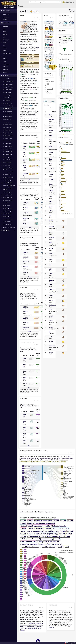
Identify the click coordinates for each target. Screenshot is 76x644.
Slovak (51, 310)
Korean (51, 260)
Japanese (51, 249)
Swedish (51, 327)
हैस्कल (49, 544)
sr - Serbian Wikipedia (7, 198)
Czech (51, 140)
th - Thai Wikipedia (7, 206)
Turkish (51, 336)
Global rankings (8, 11)
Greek (50, 159)
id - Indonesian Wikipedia (8, 141)
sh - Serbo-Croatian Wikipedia (9, 185)
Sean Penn (30, 628)
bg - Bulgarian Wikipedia (8, 87)
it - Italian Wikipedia (7, 144)
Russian (51, 300)
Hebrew (51, 211)
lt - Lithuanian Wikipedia (8, 160)
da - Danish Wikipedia (7, 95)
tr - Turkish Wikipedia (7, 208)
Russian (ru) (25, 207)
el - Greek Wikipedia (7, 100)
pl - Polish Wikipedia (7, 175)
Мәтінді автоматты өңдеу (52, 542)
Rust (27, 458)
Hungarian (51, 226)
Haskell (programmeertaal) (59, 526)
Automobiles (6, 26)
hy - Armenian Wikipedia (8, 138)
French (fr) (25, 273)
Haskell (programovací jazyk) (44, 529)
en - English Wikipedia (7, 103)
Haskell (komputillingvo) (48, 547)
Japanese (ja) (26, 219)
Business (5, 34)
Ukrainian (51, 341)
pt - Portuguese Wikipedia (8, 177)
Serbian (51, 321)
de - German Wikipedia (8, 98)
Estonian (51, 179)
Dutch (50, 274)
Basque (51, 184)
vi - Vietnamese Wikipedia (8, 219)
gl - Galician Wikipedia (8, 125)
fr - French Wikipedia (7, 122)
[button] (35, 18)
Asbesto (52, 102)
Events (5, 43)
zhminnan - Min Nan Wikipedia (9, 227)
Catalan (51, 135)
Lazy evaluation (49, 462)
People (5, 51)
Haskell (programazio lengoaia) (30, 547)
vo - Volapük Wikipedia (8, 222)
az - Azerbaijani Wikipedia (8, 82)
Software (5, 59)
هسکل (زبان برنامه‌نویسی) (61, 529)
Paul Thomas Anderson (29, 627)
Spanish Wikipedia (69, 2)
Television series (7, 64)
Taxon (4, 61)
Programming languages (8, 53)
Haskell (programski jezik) (53, 536)
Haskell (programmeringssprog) (45, 539)
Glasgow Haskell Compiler (39, 462)
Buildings (5, 32)
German (51, 153)
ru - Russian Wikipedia (8, 183)
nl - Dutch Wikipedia (7, 165)
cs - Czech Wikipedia (7, 92)
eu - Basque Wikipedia (8, 114)
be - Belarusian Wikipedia (8, 84)
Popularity (5, 20)
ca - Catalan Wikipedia (8, 90)
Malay (50, 269)
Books (5, 29)
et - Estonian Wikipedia (8, 111)
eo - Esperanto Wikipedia (8, 106)
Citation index (6, 17)
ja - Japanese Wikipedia (8, 146)
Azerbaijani (52, 119)
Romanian (51, 296)
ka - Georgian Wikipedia (8, 149)
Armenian (51, 233)
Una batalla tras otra (25, 625)
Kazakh (51, 253)
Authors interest (6, 14)
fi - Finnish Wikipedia (7, 119)
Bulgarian (51, 131)
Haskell (31, 40)
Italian (50, 242)
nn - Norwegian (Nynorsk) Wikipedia (8, 169)
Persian (51, 190)
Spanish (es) (26, 223)
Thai (50, 332)
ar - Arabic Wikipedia (7, 79)
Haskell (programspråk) (53, 531)
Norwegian (52, 280)
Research (58, 2)
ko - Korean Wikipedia (7, 154)
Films (4, 45)
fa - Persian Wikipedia (7, 117)
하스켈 (48, 526)
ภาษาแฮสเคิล (57, 544)
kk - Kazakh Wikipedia (7, 152)
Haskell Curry (29, 462)
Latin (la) (25, 384)
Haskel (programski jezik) (29, 542)
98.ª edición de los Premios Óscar (35, 623)
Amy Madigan (38, 627)
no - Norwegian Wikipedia (8, 172)
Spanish (51, 175)
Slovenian (51, 316)
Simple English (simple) (25, 167)
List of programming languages (66, 458)
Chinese (51, 352)
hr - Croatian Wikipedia (8, 133)
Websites (5, 72)
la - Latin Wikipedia (7, 157)
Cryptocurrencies (7, 40)
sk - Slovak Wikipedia (7, 192)
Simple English (52, 305)
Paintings (5, 48)
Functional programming (60, 462)
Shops (5, 56)
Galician (51, 206)
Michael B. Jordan (34, 625)
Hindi (50, 215)
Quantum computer (52, 458)
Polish (50, 285)
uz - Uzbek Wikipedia (7, 216)
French (51, 201)
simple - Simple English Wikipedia (8, 189)
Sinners (35, 628)
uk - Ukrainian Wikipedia (8, 211)
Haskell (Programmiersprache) (44, 521)
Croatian (51, 220)
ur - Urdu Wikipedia (7, 214)
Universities (6, 67)
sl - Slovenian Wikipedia (8, 195)
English (21, 6)
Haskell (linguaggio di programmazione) (32, 526)
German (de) (26, 212)
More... (30, 179)
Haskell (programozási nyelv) (36, 531)
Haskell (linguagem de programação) (45, 523)
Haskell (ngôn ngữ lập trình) (36, 536)
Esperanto (51, 168)
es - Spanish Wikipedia (8, 109)
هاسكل (31, 534)
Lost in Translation (45, 101)
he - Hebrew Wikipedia (8, 127)
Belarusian (51, 126)
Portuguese (52, 289)
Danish (51, 146)
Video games (6, 70)
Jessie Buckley (24, 628)
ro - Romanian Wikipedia (8, 180)
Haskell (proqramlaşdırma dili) (30, 544)
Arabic (51, 115)
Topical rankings (8, 23)
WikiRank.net (9, 230)
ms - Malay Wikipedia (7, 162)
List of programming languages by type (38, 458)
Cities (4, 37)
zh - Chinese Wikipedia (8, 225)
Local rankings (8, 75)
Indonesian (52, 238)
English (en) (25, 203)
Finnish (51, 197)
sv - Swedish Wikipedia (8, 200)
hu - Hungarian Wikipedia (8, 135)
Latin (50, 264)
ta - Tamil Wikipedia (7, 203)
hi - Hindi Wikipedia (7, 130)
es (27, 10)
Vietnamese (52, 346)
